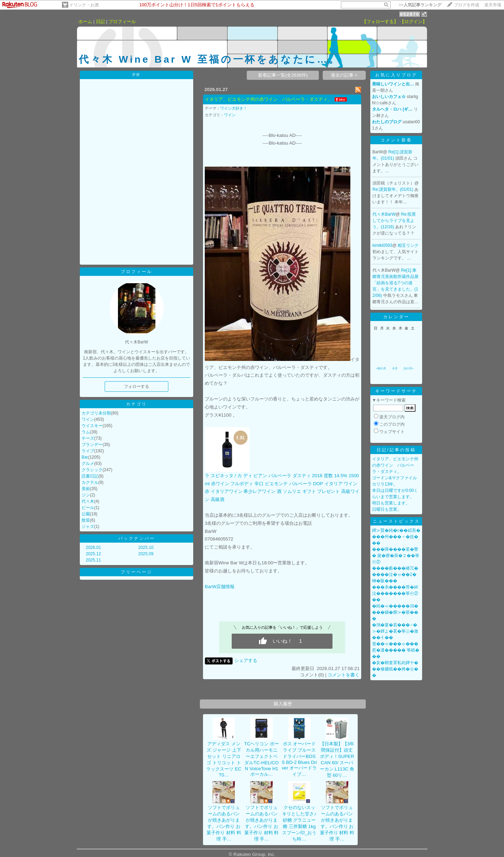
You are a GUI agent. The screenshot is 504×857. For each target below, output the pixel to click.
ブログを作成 (467, 5)
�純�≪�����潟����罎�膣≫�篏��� (395, 612)
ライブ (88, 451)
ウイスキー (92, 426)
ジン (86, 495)
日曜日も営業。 (387, 509)
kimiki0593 (382, 245)
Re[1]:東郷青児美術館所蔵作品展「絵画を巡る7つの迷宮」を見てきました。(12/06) (395, 283)
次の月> (409, 368)
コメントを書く (344, 675)
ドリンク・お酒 (84, 5)
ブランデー (92, 445)
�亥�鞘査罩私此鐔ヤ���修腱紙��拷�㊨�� (395, 669)
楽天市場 (493, 5)
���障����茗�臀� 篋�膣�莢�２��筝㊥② (396, 556)
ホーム (85, 22)
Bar (85, 457)
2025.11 (93, 560)
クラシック (92, 470)
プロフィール (122, 22)
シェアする (246, 660)
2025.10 (146, 548)
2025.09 (146, 554)
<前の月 (381, 368)
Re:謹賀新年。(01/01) (393, 189)
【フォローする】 (380, 22)
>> (420, 5)
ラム (86, 432)
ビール (88, 508)
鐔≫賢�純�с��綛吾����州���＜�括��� (396, 537)
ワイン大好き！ (234, 108)
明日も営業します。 (391, 503)
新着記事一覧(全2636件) (283, 75)
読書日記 (90, 476)
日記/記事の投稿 (396, 450)
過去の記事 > (344, 75)
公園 (86, 514)
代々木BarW (384, 214)
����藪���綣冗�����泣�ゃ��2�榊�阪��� (395, 574)
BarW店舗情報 (220, 587)
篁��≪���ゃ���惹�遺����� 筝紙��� (396, 650)
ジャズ (88, 527)
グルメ (88, 464)
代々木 (88, 501)
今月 (395, 368)
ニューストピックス (396, 521)
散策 (86, 520)
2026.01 (93, 548)
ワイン (88, 419)
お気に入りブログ (396, 75)
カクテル (90, 482)
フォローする (136, 386)
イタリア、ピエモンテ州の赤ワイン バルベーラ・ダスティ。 (268, 99)
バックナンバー (137, 538)
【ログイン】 (413, 22)
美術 (86, 489)
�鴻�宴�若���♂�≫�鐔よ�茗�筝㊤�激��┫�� (395, 631)
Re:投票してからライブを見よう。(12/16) (394, 221)
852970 (410, 14)
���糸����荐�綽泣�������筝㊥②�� (395, 593)
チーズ (88, 438)
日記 (100, 22)
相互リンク (408, 245)
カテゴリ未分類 (96, 413)
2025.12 (93, 554)
